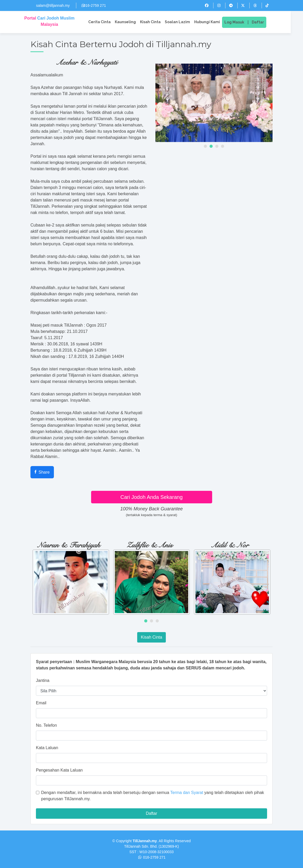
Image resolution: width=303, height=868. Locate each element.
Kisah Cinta (157, 22)
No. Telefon (46, 725)
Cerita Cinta (106, 22)
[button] (205, 146)
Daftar (264, 22)
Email (41, 703)
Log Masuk (241, 22)
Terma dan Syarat (187, 793)
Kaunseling (132, 22)
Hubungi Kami (213, 22)
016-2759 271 (95, 5)
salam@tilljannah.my (53, 5)
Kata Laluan (47, 748)
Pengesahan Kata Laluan (59, 770)
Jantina (43, 680)
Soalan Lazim (184, 22)
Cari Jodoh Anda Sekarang (151, 497)
